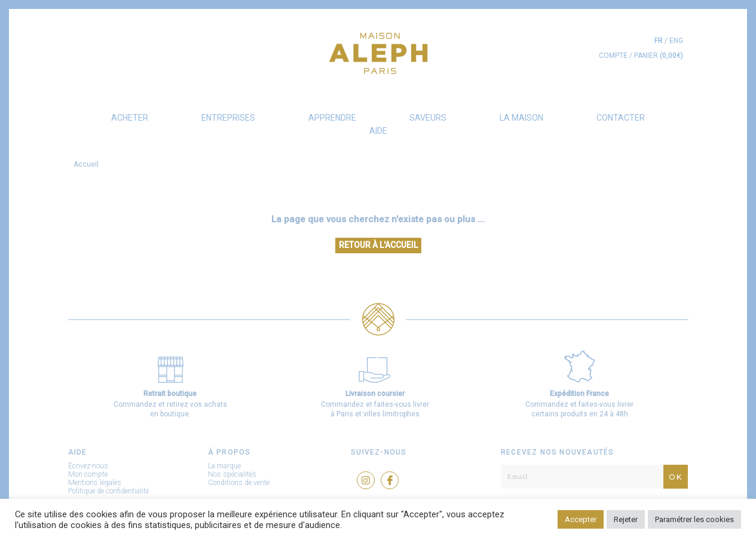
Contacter (621, 118)
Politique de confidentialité (108, 491)
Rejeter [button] (626, 519)
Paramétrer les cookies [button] (694, 519)
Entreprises (228, 118)
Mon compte (88, 474)
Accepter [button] (581, 519)
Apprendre (332, 118)
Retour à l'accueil (378, 245)
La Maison (521, 118)
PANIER (659, 56)
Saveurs (428, 118)
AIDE (378, 131)
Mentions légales (95, 483)
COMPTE (613, 56)
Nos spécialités (232, 474)
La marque (224, 466)
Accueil (86, 164)
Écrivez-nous (88, 466)
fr (659, 41)
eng (676, 41)
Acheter (130, 118)
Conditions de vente (239, 483)
